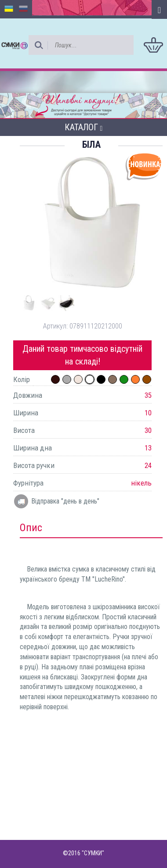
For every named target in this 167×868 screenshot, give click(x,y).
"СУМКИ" (93, 853)
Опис (31, 528)
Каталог (84, 127)
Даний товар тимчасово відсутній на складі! (82, 355)
